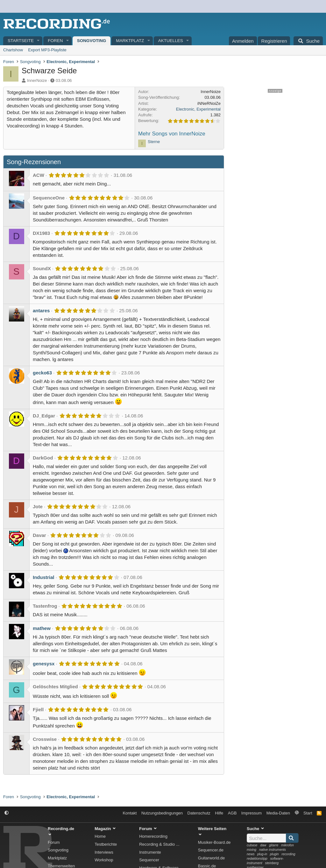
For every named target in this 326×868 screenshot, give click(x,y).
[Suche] (308, 41)
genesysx (44, 664)
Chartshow (13, 50)
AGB (232, 813)
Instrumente (150, 852)
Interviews (104, 852)
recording (288, 854)
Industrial (44, 577)
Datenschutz (199, 813)
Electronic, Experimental (198, 109)
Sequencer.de (211, 850)
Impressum (252, 813)
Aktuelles (171, 41)
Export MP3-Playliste (47, 50)
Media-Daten (278, 813)
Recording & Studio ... (159, 844)
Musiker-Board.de (214, 842)
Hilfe (219, 813)
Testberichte (106, 844)
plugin (274, 854)
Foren (55, 41)
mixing (252, 850)
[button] (39, 41)
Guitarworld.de (212, 858)
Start (308, 813)
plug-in (262, 854)
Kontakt (130, 813)
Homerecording (153, 836)
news (251, 854)
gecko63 (42, 373)
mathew (42, 628)
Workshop (104, 860)
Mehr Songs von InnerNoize (172, 134)
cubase (252, 845)
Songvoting (92, 41)
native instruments (273, 850)
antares (41, 311)
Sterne (154, 142)
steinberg (272, 863)
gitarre (274, 845)
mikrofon (287, 845)
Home (100, 836)
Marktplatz (130, 41)
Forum (54, 842)
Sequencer (149, 860)
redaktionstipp (257, 859)
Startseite (21, 41)
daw (263, 845)
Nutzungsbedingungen (162, 813)
